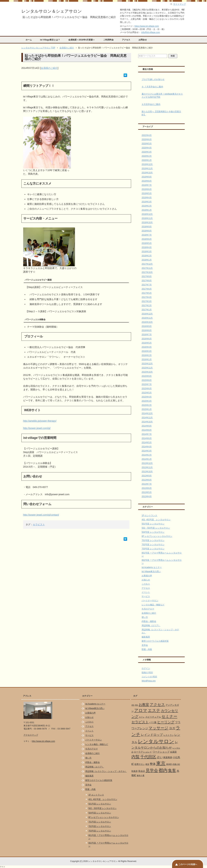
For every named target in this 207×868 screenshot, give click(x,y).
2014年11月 (147, 418)
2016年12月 (147, 314)
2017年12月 (147, 264)
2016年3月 (147, 351)
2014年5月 (147, 442)
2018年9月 (147, 227)
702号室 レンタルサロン (153, 545)
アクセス (126, 40)
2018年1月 (147, 260)
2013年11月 (147, 467)
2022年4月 (147, 135)
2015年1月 (147, 409)
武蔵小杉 (176, 764)
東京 (161, 763)
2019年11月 (147, 168)
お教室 (144, 705)
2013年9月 (147, 476)
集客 (172, 771)
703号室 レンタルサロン (153, 549)
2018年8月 (147, 231)
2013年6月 (147, 488)
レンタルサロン (156, 741)
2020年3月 (147, 152)
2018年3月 (147, 252)
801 (137, 705)
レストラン (169, 735)
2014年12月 (147, 413)
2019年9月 (147, 177)
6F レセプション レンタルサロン (157, 536)
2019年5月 (147, 193)
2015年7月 (147, 384)
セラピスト (39, 524)
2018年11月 (147, 218)
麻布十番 (141, 775)
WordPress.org (149, 681)
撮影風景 (146, 637)
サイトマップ (180, 4)
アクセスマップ (31, 735)
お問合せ (143, 40)
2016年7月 (147, 335)
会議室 (173, 752)
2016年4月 (147, 347)
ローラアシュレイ (143, 752)
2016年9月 (147, 326)
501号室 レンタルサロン (153, 524)
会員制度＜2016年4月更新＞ (82, 40)
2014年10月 (147, 422)
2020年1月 (147, 160)
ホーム (29, 40)
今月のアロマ (148, 609)
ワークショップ (161, 752)
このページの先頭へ (188, 864)
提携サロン (140, 764)
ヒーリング (166, 722)
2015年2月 (147, 405)
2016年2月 (147, 355)
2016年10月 (147, 322)
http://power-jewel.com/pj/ (37, 428)
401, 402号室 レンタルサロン (156, 520)
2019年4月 (147, 198)
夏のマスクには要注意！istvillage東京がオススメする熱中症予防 (162, 95)
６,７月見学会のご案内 (152, 87)
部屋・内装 (147, 649)
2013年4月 (147, 496)
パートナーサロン (150, 601)
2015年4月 (147, 397)
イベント (146, 592)
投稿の (147, 673)
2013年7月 (147, 484)
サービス (146, 596)
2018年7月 (147, 235)
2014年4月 (147, 447)
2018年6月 (147, 239)
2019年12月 (147, 164)
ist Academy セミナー (152, 567)
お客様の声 (147, 576)
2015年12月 (147, 364)
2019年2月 (147, 206)
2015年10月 (147, 372)
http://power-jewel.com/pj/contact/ (41, 515)
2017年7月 (147, 285)
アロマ (141, 710)
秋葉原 (135, 771)
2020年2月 (147, 156)
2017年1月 (147, 310)
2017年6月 (147, 289)
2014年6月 (147, 438)
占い (160, 757)
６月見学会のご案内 (151, 104)
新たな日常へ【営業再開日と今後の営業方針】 (161, 113)
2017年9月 (147, 276)
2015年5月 (147, 393)
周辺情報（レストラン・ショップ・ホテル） (106, 771)
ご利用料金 (108, 40)
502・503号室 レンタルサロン (156, 528)
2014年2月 (147, 455)
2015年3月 (147, 401)
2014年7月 (147, 434)
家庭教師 (168, 757)
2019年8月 (147, 181)
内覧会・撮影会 (149, 621)
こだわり (146, 584)
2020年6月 (147, 139)
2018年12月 (147, 214)
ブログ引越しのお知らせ (153, 79)
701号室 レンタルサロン (153, 540)
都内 (163, 770)
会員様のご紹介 (49, 68)
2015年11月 (147, 368)
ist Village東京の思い (151, 572)
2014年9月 (147, 426)
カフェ (142, 717)
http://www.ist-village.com (43, 741)
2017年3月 (147, 301)
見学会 (145, 645)
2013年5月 (147, 492)
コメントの (149, 677)
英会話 (142, 771)
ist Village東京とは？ (50, 40)
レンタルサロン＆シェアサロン (52, 11)
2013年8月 (147, 480)
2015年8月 (147, 380)
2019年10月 (147, 173)
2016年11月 (147, 318)
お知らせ (146, 580)
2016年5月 (147, 343)
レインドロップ (152, 735)
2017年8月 (147, 281)
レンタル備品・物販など (153, 605)
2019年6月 (147, 189)
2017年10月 (147, 272)
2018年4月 (147, 247)
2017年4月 (147, 297)
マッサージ (158, 728)
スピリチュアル (153, 717)
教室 (147, 764)
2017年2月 (147, 305)
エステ (154, 710)
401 (133, 705)
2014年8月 (147, 430)
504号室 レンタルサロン (153, 532)
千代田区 (148, 757)
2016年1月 (147, 359)
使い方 (145, 617)
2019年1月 (147, 210)
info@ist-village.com (151, 32)
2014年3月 (147, 451)
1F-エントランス (149, 515)
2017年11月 (147, 268)
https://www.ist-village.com (147, 26)
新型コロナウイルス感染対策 (155, 641)
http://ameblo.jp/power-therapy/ (40, 421)
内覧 (136, 757)
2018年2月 (147, 256)
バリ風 (153, 722)
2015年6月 (147, 389)
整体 (153, 764)
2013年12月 (147, 463)
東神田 (169, 764)
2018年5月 (147, 243)
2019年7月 (147, 185)
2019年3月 (147, 202)
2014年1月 (147, 459)
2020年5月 (147, 144)
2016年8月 (147, 330)
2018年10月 (147, 222)
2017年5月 (147, 293)
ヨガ (172, 728)
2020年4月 (147, 148)
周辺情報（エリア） (151, 625)
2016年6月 (147, 339)
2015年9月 (147, 376)
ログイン (146, 668)
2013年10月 (147, 472)
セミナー (169, 716)
